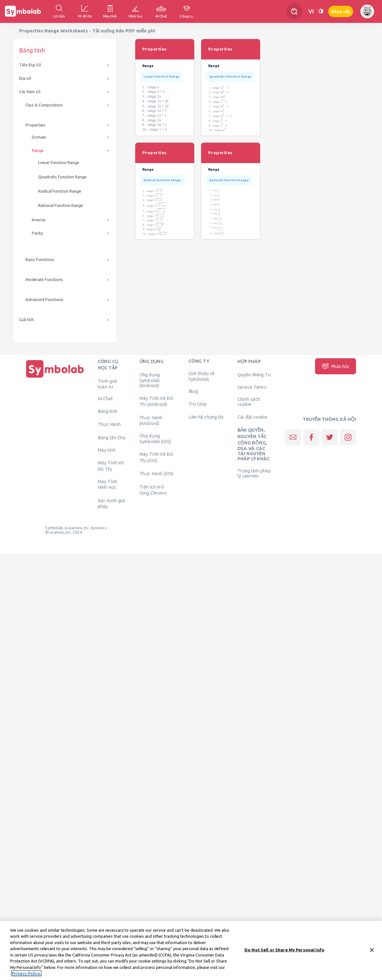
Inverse (39, 220)
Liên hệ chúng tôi (206, 417)
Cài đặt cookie (252, 417)
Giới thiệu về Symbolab (202, 376)
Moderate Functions (44, 280)
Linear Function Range (59, 163)
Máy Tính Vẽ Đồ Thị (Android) (156, 401)
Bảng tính (108, 411)
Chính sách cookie (249, 402)
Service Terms (252, 387)
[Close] (372, 954)
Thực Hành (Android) (151, 420)
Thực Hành (109, 424)
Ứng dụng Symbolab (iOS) (155, 439)
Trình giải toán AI (107, 384)
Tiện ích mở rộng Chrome (153, 490)
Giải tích (26, 320)
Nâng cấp (341, 12)
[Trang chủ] (55, 378)
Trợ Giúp (198, 404)
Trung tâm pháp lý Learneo (254, 473)
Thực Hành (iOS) (157, 474)
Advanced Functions (44, 300)
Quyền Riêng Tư (254, 374)
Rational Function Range (61, 206)
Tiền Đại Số (30, 65)
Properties (35, 125)
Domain (39, 137)
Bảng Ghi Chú (112, 437)
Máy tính (107, 450)
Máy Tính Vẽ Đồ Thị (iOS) (156, 457)
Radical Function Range (60, 191)
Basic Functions (40, 260)
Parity (37, 233)
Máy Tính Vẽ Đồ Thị (111, 466)
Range (38, 151)
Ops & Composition (44, 105)
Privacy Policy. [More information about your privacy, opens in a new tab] (26, 977)
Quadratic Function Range (62, 177)
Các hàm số (30, 92)
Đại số (25, 78)
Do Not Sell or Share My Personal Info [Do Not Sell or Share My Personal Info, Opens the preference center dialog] (284, 954)
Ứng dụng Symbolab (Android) (150, 380)
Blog (193, 391)
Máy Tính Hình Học (107, 484)
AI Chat (105, 399)
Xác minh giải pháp (112, 503)
